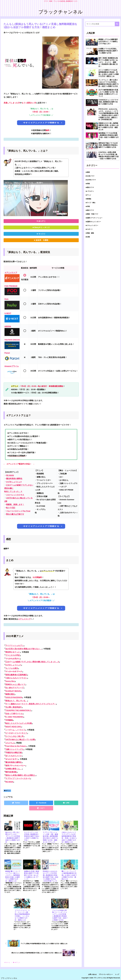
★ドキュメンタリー (92, 225)
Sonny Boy (10, 681)
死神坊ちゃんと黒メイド (15, 684)
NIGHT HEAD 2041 (13, 727)
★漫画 (88, 172)
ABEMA (8, 326)
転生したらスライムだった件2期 (19, 723)
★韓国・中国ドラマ (92, 214)
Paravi (7, 353)
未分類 (88, 237)
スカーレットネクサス (15, 495)
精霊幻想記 (10, 694)
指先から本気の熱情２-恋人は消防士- (20, 775)
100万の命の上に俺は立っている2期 (20, 740)
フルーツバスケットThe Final (18, 511)
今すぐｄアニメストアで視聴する (41, 123)
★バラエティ (90, 191)
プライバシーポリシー (106, 974)
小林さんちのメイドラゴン (16, 678)
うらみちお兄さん (13, 659)
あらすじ (42, 221)
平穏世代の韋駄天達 (14, 753)
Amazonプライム (12, 366)
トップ (117, 974)
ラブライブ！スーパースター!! (18, 778)
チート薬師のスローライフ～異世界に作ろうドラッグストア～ (31, 704)
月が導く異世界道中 (14, 707)
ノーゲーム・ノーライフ (15, 730)
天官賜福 (9, 720)
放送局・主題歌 (42, 240)
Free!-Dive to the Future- (16, 746)
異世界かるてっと (13, 652)
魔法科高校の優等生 (14, 479)
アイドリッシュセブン (14, 646)
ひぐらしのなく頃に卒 (14, 736)
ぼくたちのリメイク (14, 756)
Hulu (7, 299)
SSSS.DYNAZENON (14, 697)
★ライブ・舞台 (90, 203)
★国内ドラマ (90, 187)
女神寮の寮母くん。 (14, 769)
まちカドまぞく (12, 759)
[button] (117, 24)
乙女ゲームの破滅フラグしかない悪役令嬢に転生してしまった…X (32, 662)
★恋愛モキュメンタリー (93, 222)
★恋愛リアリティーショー (94, 218)
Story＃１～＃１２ (42, 227)
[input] (102, 24)
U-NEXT (8, 313)
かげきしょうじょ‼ (14, 482)
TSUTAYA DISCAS (12, 340)
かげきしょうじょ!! (13, 665)
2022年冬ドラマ (91, 180)
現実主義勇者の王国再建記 (16, 675)
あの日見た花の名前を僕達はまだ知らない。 (23, 649)
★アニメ (7, 791)
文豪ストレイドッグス (14, 749)
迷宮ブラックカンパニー (15, 766)
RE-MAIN (10, 475)
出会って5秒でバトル (14, 714)
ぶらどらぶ (10, 743)
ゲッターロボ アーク (14, 671)
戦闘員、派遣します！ (15, 505)
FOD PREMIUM (11, 286)
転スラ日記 (11, 508)
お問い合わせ (92, 974)
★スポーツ (89, 229)
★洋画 (88, 206)
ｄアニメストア (11, 273)
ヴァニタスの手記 (13, 655)
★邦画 (88, 184)
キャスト (42, 234)
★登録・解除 (90, 233)
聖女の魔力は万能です (15, 514)
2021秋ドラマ (90, 176)
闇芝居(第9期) (11, 772)
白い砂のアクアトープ (14, 688)
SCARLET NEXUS (13, 691)
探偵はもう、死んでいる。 (16, 701)
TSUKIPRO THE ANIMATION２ (18, 710)
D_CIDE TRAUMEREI (14, 717)
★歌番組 (88, 199)
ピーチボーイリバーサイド (16, 733)
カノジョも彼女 (12, 668)
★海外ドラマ (90, 210)
